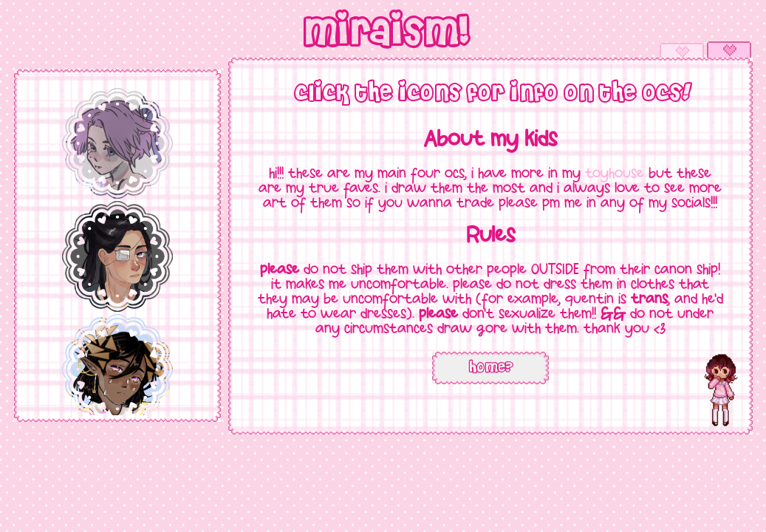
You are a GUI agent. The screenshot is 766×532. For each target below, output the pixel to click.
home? (490, 368)
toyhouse (615, 174)
